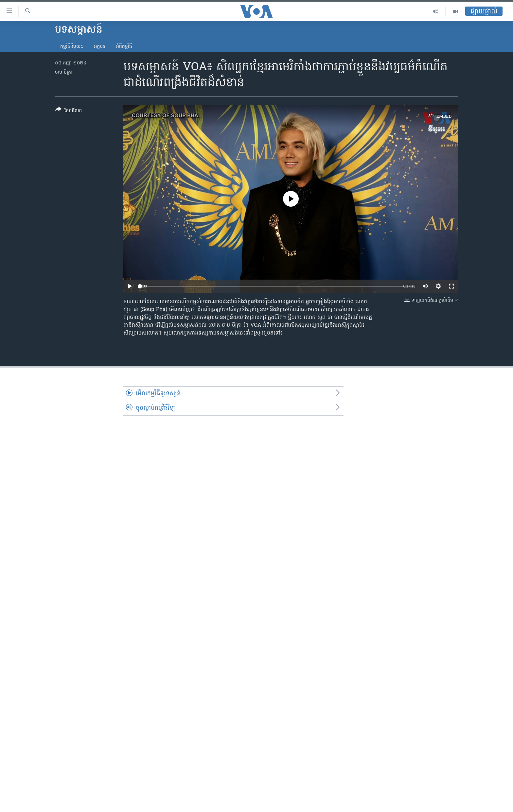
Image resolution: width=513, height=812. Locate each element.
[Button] (69, 111)
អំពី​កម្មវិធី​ (124, 47)
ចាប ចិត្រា (64, 72)
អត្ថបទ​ (100, 47)
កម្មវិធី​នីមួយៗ (72, 47)
